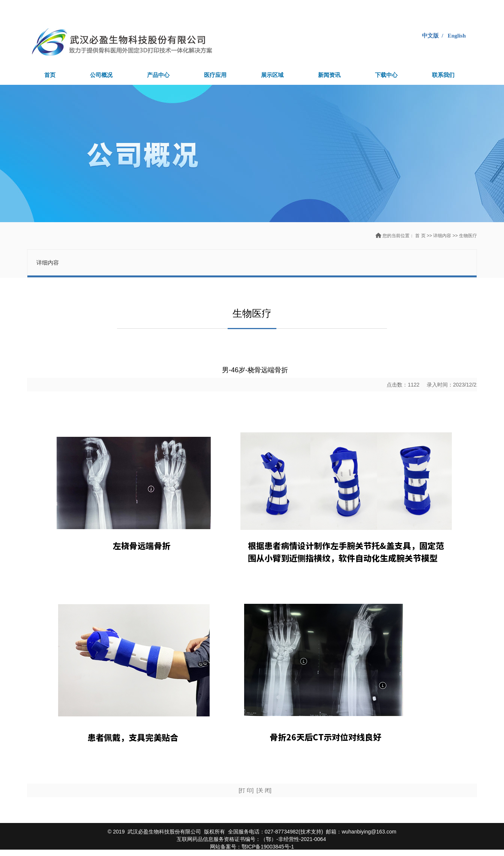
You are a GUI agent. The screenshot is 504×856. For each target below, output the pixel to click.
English (457, 36)
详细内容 (443, 236)
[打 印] (246, 790)
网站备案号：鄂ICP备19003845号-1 (252, 847)
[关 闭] (264, 790)
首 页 (420, 236)
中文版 (430, 36)
